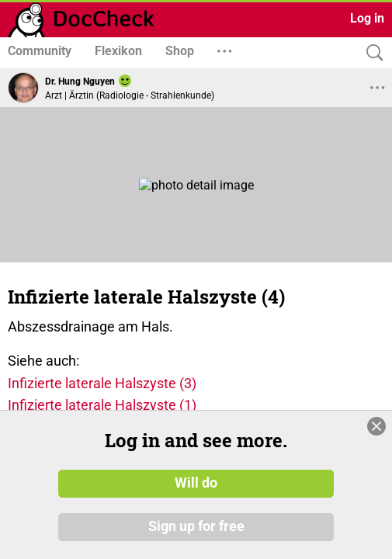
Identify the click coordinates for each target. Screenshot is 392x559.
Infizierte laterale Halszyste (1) (102, 405)
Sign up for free (196, 527)
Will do (196, 484)
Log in (367, 18)
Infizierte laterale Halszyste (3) (102, 383)
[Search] (371, 53)
